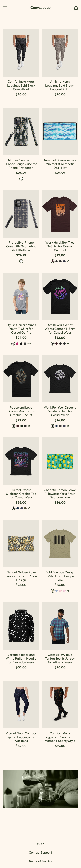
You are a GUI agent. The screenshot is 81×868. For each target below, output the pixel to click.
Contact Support (40, 852)
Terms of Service (40, 861)
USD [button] (40, 844)
